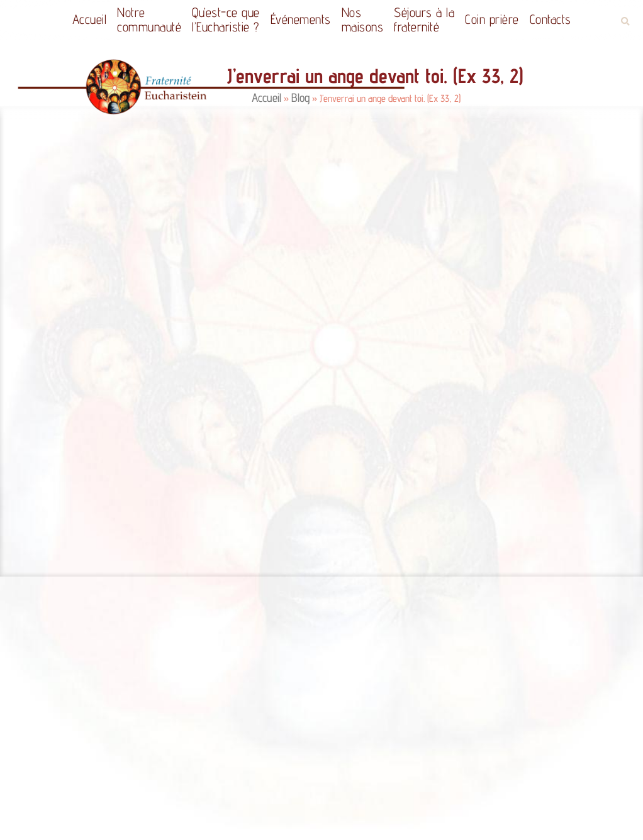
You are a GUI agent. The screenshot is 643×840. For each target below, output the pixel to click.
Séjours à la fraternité (424, 19)
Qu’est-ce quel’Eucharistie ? (226, 19)
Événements (301, 19)
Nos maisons (363, 19)
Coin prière (492, 19)
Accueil (90, 19)
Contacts (551, 19)
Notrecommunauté (149, 19)
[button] (625, 22)
